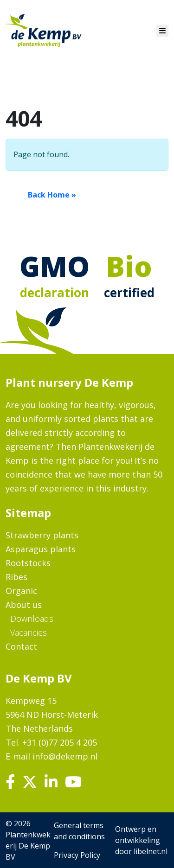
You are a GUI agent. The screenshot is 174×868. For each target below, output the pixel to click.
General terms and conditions (79, 831)
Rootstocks (28, 563)
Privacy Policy (77, 855)
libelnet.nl (151, 851)
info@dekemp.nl (65, 756)
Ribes (16, 577)
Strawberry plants (42, 535)
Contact (21, 646)
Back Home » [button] (52, 195)
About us (24, 605)
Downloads (32, 619)
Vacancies (29, 632)
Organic (21, 591)
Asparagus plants (41, 549)
